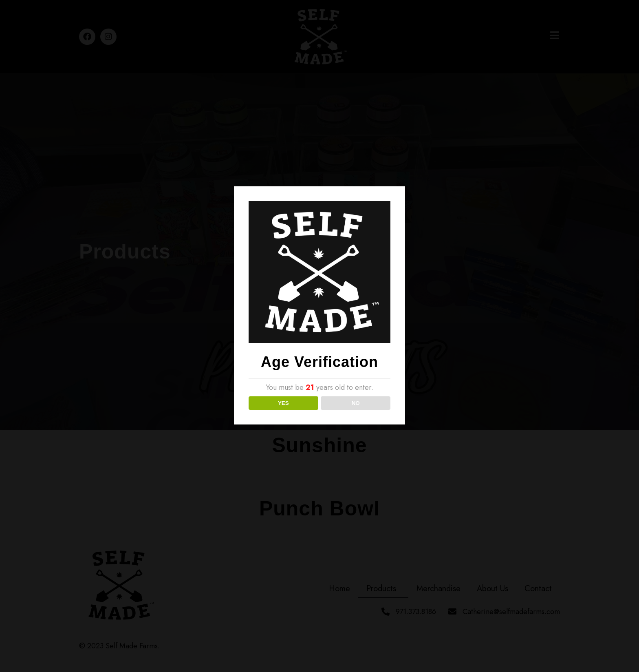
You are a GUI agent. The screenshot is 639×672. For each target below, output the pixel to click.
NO (356, 403)
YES (283, 403)
